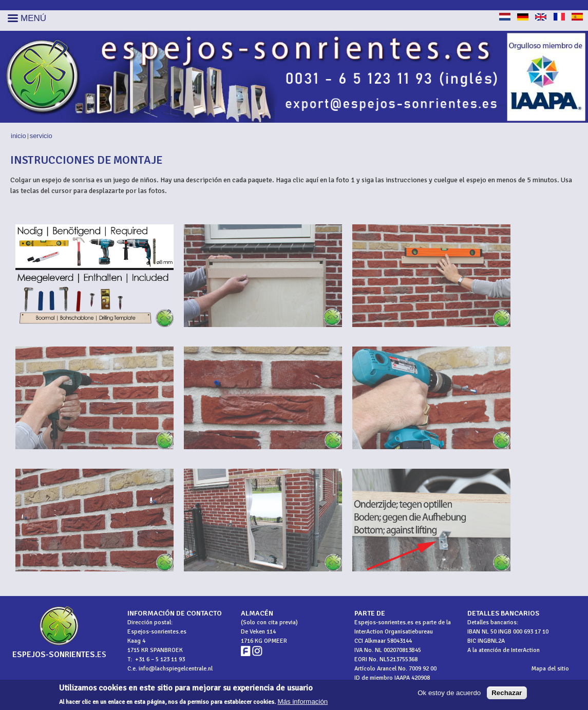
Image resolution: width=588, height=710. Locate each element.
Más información (303, 702)
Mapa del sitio (550, 669)
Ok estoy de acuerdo (449, 693)
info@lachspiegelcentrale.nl (176, 669)
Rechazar (507, 693)
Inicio (18, 136)
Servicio (41, 136)
